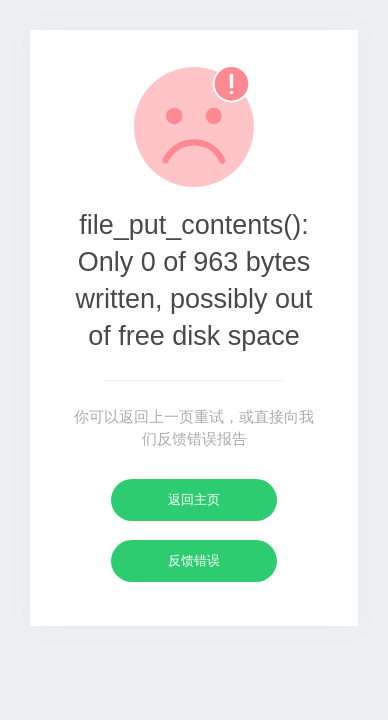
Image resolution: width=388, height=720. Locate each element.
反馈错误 (194, 560)
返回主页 (194, 499)
